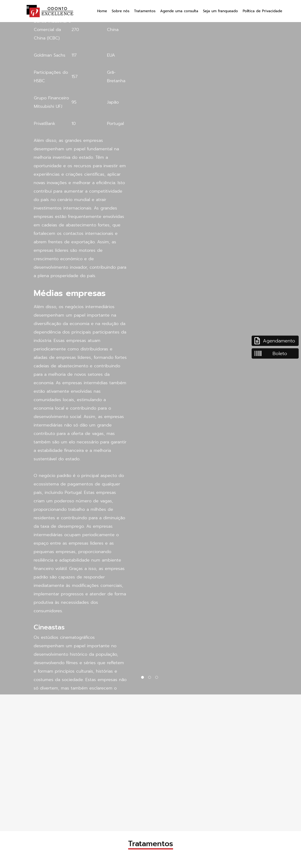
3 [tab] (158, 678)
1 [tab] (143, 678)
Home (102, 11)
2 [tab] (150, 678)
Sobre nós (121, 11)
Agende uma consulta (179, 11)
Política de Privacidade (262, 11)
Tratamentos (145, 11)
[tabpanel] (150, 347)
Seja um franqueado (220, 11)
